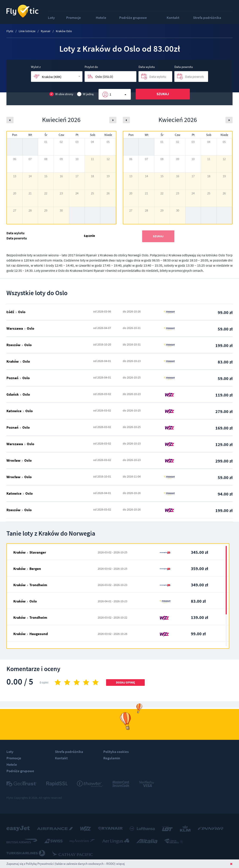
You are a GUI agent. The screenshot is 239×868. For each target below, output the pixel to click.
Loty (51, 18)
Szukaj (163, 94)
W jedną (85, 94)
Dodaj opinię (126, 682)
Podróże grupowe (133, 18)
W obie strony (61, 94)
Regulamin (112, 758)
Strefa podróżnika (207, 18)
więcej (120, 864)
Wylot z (36, 67)
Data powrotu (184, 67)
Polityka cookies (116, 752)
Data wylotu (147, 67)
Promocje (74, 18)
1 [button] (110, 94)
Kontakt (173, 18)
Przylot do (91, 67)
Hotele (101, 18)
